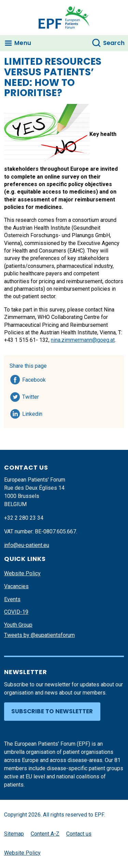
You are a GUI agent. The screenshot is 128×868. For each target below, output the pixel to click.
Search (114, 43)
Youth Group (18, 625)
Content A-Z (45, 834)
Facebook (34, 379)
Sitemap (14, 834)
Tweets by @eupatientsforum (39, 635)
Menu (23, 43)
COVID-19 (16, 612)
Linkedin (33, 413)
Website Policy (22, 573)
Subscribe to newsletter (52, 711)
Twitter (33, 396)
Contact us (79, 834)
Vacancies (16, 586)
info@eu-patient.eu (27, 545)
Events (12, 599)
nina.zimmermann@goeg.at (83, 340)
